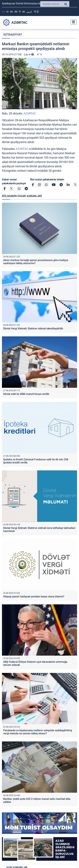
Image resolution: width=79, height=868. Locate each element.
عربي (29, 12)
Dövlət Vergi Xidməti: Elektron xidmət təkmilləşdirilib (33, 329)
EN (12, 12)
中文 (37, 12)
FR (20, 12)
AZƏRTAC (30, 113)
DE (16, 12)
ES (24, 12)
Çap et (29, 54)
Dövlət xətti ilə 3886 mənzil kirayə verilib (26, 394)
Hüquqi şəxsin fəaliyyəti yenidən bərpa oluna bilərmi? (34, 597)
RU (7, 12)
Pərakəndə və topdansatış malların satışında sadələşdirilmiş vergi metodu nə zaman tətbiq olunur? (38, 732)
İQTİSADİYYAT (13, 35)
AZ (3, 12)
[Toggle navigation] (73, 22)
